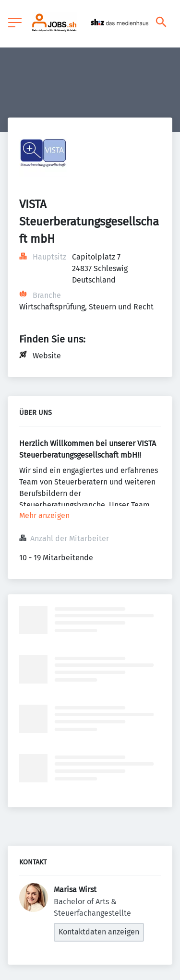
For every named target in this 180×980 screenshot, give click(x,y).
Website (47, 356)
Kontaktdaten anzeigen (99, 932)
